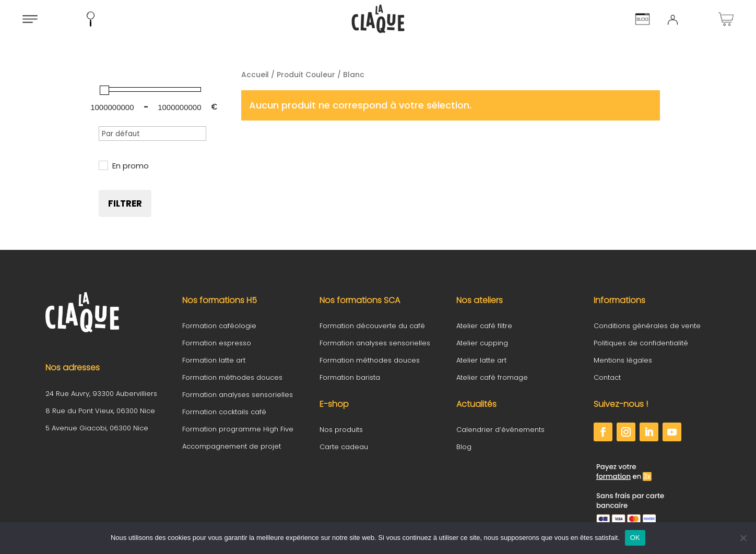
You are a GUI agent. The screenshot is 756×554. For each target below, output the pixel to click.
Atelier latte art (481, 360)
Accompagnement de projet (232, 446)
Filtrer (125, 203)
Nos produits (341, 430)
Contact (607, 377)
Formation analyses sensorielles (238, 395)
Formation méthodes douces (232, 377)
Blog (464, 447)
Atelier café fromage (492, 377)
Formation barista (350, 377)
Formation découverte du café (372, 326)
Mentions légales (623, 360)
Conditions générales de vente (647, 326)
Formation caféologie (219, 326)
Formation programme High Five (238, 429)
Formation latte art (214, 360)
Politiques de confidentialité (641, 343)
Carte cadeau (344, 447)
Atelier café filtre (484, 326)
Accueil (255, 75)
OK (635, 538)
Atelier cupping (482, 343)
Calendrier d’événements (500, 430)
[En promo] (103, 165)
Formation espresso (217, 343)
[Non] (743, 538)
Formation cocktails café (224, 412)
